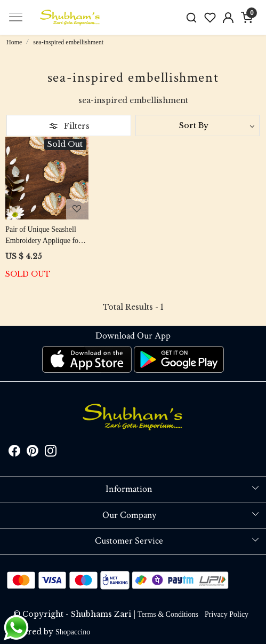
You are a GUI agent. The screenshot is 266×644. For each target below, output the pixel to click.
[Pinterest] (33, 453)
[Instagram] (51, 453)
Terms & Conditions (168, 614)
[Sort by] (198, 125)
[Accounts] (228, 18)
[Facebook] (14, 453)
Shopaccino (73, 632)
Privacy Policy (227, 614)
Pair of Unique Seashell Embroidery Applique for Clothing (43, 236)
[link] (191, 17)
